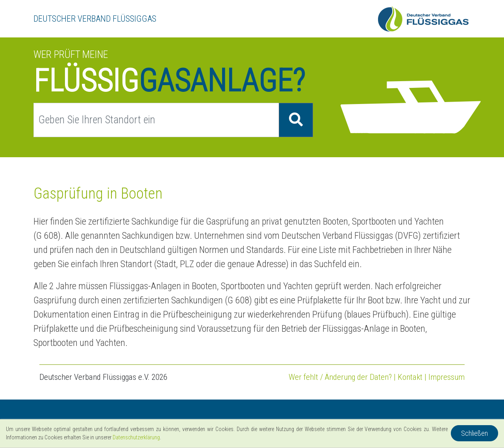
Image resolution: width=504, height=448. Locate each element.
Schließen (474, 433)
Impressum (447, 377)
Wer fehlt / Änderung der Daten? (340, 377)
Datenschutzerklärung (136, 437)
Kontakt (410, 377)
